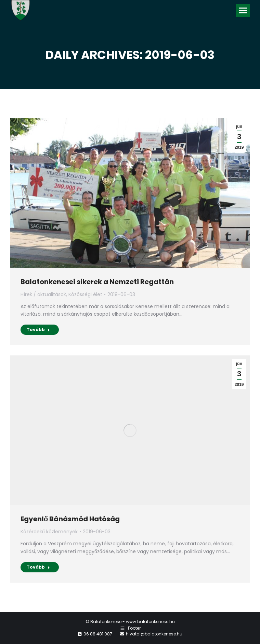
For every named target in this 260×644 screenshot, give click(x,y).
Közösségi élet (85, 294)
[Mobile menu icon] (243, 10)
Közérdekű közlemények (49, 532)
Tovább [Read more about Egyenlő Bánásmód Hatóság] (38, 567)
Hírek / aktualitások (43, 294)
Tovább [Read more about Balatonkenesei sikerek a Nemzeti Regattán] (38, 330)
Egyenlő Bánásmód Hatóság (70, 519)
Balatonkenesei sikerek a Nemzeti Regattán (97, 282)
